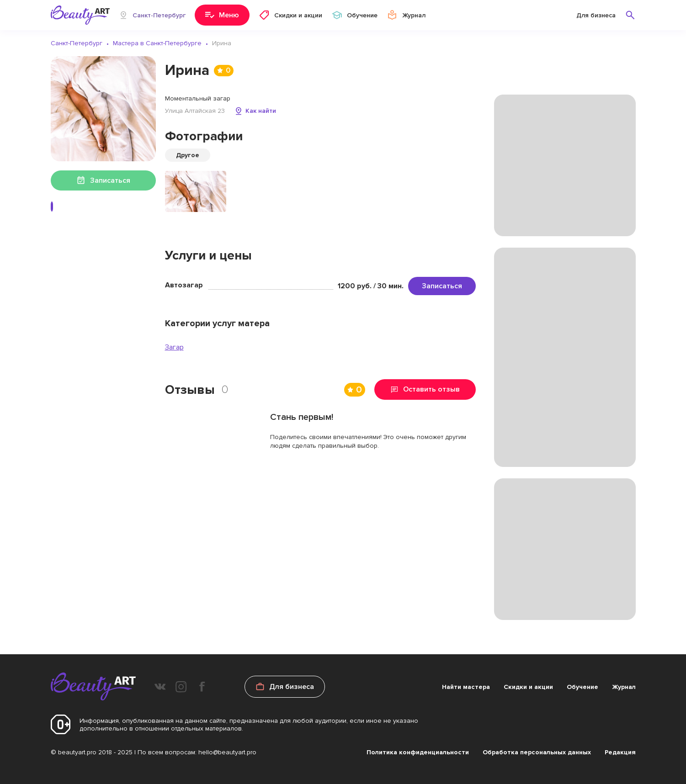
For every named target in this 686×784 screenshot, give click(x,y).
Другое (188, 155)
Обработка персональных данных (537, 752)
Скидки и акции (528, 687)
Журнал (624, 687)
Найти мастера (466, 687)
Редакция (620, 752)
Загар (174, 347)
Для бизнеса (596, 15)
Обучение (582, 687)
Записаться (442, 286)
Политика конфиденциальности (418, 752)
